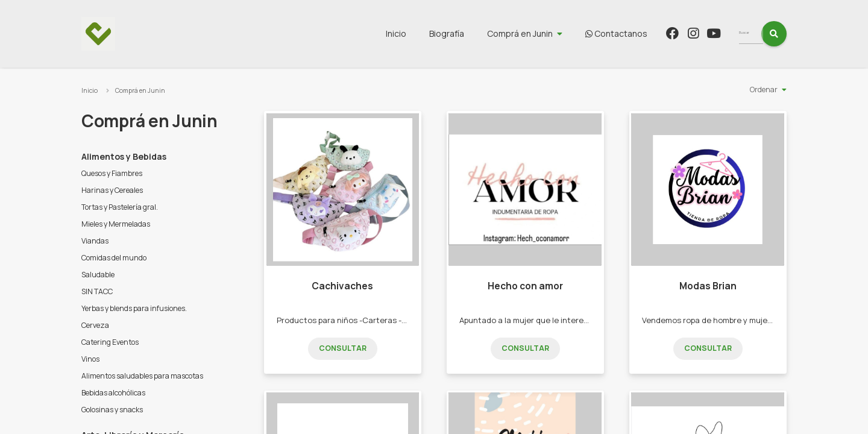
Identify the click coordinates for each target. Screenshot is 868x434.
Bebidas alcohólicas (113, 393)
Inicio (418, 33)
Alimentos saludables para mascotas (142, 376)
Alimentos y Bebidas (124, 156)
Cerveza (95, 325)
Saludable (98, 275)
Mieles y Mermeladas (116, 224)
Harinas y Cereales (112, 190)
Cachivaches (342, 286)
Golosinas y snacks (112, 410)
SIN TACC (97, 291)
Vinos (90, 359)
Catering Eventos (110, 342)
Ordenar (764, 90)
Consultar (343, 348)
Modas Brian (708, 286)
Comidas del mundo (114, 258)
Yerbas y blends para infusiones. (134, 308)
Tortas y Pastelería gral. (120, 207)
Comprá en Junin (542, 33)
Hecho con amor (525, 286)
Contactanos (639, 33)
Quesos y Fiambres (112, 173)
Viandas (95, 241)
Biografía (469, 33)
